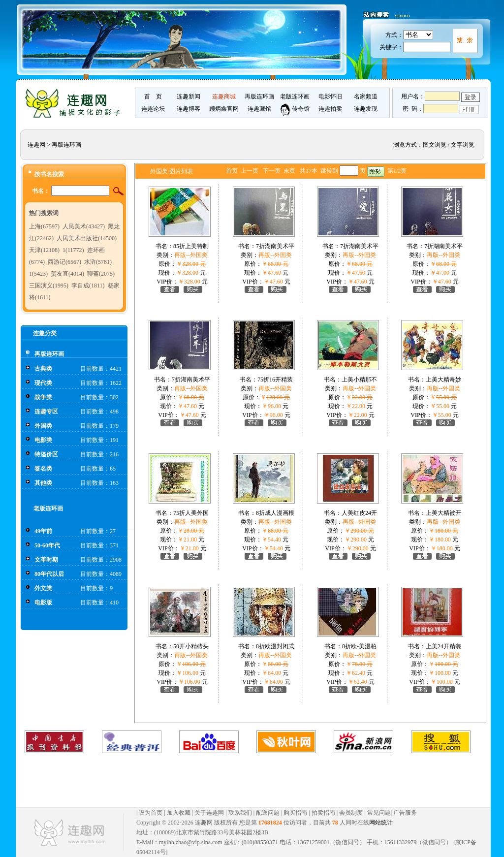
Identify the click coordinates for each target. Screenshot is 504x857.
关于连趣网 (209, 813)
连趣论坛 (153, 109)
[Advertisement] (243, 780)
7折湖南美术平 (275, 246)
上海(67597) (44, 226)
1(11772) (73, 250)
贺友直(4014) (67, 274)
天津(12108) (44, 250)
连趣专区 (46, 412)
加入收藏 (179, 813)
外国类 (43, 426)
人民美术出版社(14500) (87, 238)
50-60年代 (47, 545)
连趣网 (36, 145)
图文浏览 (435, 145)
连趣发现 (366, 109)
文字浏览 (463, 145)
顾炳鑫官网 (224, 109)
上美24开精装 (443, 646)
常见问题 (379, 813)
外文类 (43, 588)
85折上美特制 (191, 246)
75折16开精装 (275, 380)
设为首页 (151, 813)
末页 (289, 171)
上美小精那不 (359, 380)
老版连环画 (295, 96)
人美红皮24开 (359, 513)
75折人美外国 (191, 513)
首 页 (153, 96)
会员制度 (351, 813)
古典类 (43, 369)
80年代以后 (49, 574)
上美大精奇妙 (443, 380)
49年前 (43, 531)
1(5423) (38, 274)
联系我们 (240, 813)
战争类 (43, 397)
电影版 (43, 603)
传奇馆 (295, 109)
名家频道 (366, 96)
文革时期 (46, 560)
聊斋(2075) (101, 274)
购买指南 (295, 813)
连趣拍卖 (330, 109)
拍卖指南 (323, 813)
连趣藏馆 (259, 109)
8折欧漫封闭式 (275, 646)
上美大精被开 (443, 513)
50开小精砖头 (191, 646)
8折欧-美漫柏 (359, 646)
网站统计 (381, 823)
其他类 (43, 483)
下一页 (272, 171)
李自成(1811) (88, 286)
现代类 (43, 383)
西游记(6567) (64, 262)
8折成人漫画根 (275, 513)
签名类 (43, 469)
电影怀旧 (330, 96)
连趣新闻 (189, 96)
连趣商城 (224, 96)
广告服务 (405, 813)
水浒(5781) (98, 262)
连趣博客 (189, 109)
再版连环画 (259, 96)
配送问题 (268, 813)
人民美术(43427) (84, 226)
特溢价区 (46, 454)
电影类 (43, 440)
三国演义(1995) (49, 286)
